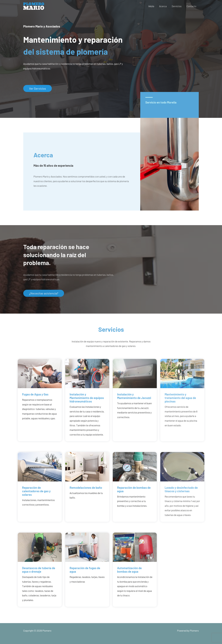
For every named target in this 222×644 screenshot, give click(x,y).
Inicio (151, 6)
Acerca (163, 6)
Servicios (177, 6)
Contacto (191, 6)
